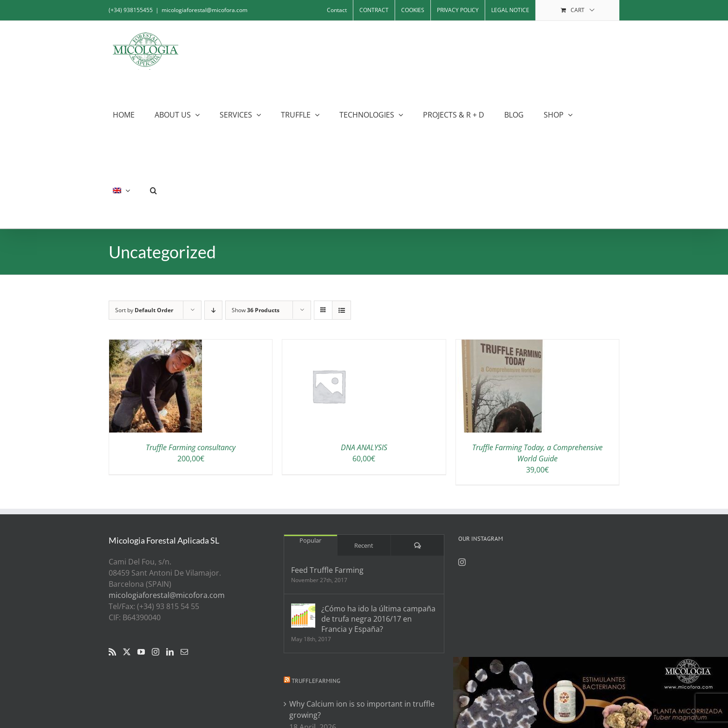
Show (256, 310)
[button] (153, 190)
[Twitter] (127, 652)
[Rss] (112, 652)
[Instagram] (156, 652)
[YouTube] (141, 652)
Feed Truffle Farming (327, 570)
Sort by (144, 310)
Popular (310, 540)
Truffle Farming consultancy (191, 447)
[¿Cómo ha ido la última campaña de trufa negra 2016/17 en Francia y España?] (303, 616)
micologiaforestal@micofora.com (205, 10)
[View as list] (341, 310)
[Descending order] (213, 310)
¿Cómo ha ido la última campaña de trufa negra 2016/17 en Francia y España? (378, 619)
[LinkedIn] (170, 652)
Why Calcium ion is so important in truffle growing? (362, 709)
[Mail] (184, 652)
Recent (364, 545)
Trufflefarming (316, 681)
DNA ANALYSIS (364, 447)
